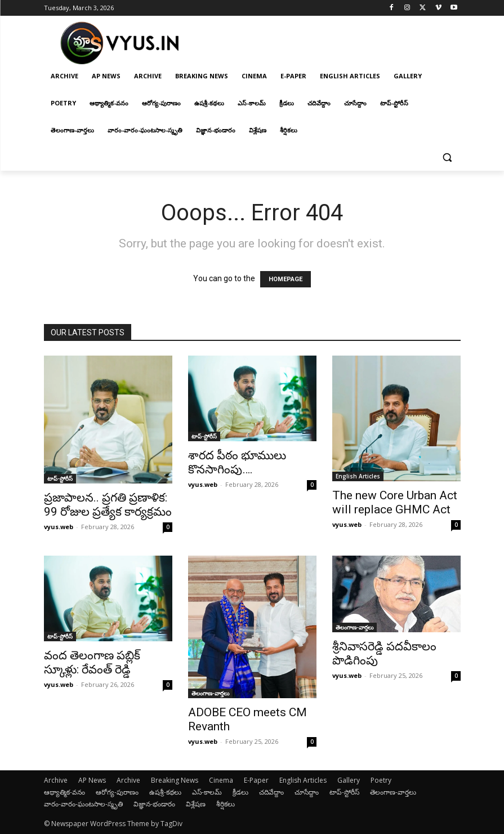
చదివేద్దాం (271, 792)
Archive (56, 780)
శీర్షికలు (226, 804)
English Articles (358, 476)
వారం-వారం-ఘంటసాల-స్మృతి (83, 804)
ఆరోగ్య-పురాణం (117, 792)
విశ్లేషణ (196, 804)
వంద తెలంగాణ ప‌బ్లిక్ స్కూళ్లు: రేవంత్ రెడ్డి (92, 662)
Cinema (221, 780)
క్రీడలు (240, 792)
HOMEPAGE (286, 279)
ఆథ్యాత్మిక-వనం (64, 792)
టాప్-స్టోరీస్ (60, 478)
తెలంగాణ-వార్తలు (210, 693)
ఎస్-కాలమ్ (207, 792)
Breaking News (175, 780)
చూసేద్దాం (307, 792)
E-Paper (256, 780)
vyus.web (59, 527)
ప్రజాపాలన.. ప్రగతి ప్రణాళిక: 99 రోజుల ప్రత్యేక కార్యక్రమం (108, 505)
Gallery (349, 780)
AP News (92, 780)
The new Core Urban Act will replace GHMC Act (395, 502)
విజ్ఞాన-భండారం (154, 804)
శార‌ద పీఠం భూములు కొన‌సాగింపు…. (237, 462)
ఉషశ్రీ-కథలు (165, 792)
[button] (447, 158)
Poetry (381, 780)
